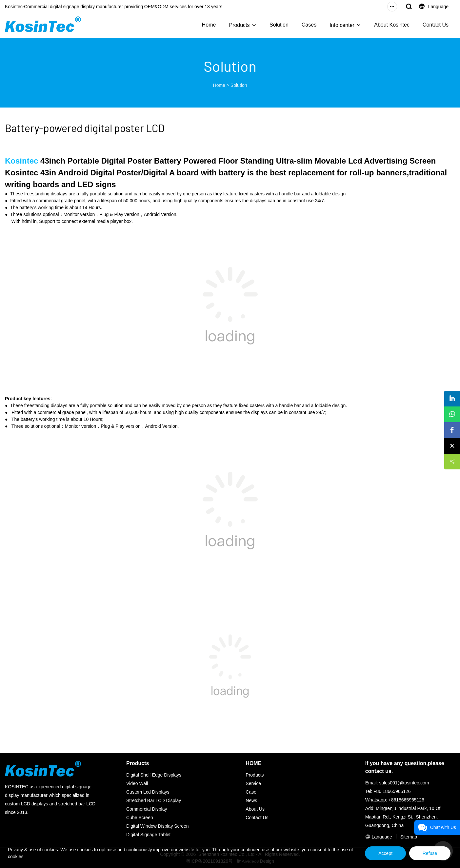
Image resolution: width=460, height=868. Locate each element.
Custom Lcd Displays (148, 792)
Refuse (430, 853)
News (251, 800)
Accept (385, 853)
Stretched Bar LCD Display (154, 800)
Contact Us (436, 25)
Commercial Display (147, 809)
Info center (342, 25)
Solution (279, 25)
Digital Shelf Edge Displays (154, 775)
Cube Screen (140, 818)
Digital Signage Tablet (148, 835)
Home (209, 25)
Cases (309, 25)
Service (253, 783)
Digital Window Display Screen (158, 826)
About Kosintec (392, 25)
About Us (255, 809)
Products (239, 25)
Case (251, 792)
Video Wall (137, 783)
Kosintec (21, 161)
